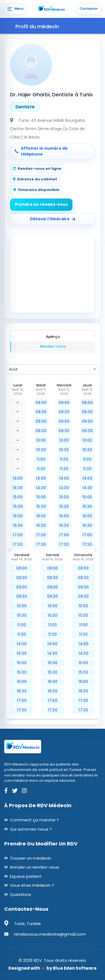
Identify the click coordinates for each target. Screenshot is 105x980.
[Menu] (15, 9)
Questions (20, 894)
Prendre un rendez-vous (41, 204)
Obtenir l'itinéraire (53, 219)
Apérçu (53, 337)
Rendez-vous (53, 346)
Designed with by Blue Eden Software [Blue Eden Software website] (53, 968)
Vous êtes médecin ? (32, 885)
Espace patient (26, 876)
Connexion (89, 9)
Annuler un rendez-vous (34, 867)
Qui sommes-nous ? (31, 829)
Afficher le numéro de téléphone (41, 151)
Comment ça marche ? (34, 820)
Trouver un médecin (31, 858)
